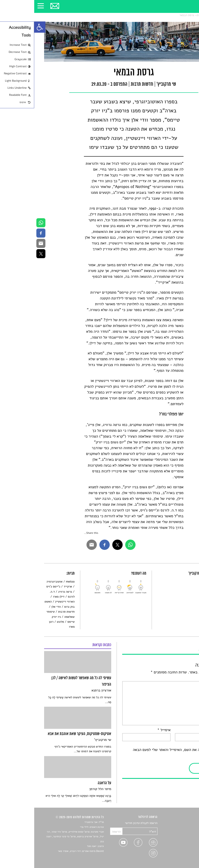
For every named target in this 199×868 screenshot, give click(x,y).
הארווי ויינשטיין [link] (31, 602)
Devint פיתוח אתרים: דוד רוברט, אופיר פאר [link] (47, 851)
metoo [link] (36, 582)
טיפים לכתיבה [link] (181, 848)
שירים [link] (185, 828)
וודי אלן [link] (22, 607)
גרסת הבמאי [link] (153, 15)
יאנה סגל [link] (58, 846)
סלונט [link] (186, 15)
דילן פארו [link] (25, 597)
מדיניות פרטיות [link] (180, 853)
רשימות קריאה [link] (180, 838)
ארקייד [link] (34, 587)
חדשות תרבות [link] (171, 15)
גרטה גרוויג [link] (31, 592)
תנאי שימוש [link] (182, 858)
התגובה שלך (178, 678)
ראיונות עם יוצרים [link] (178, 843)
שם (185, 730)
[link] (6, 27)
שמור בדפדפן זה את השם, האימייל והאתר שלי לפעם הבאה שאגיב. (144, 753)
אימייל (130, 730)
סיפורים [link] (184, 823)
